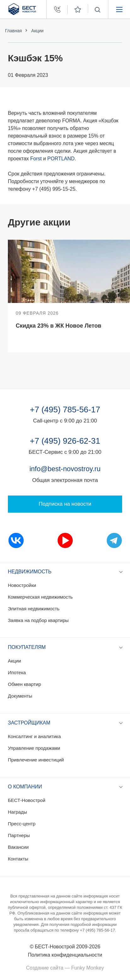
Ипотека (17, 672)
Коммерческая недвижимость (40, 597)
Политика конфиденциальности (65, 955)
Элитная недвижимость (34, 609)
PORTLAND (61, 159)
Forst (36, 159)
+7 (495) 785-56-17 (65, 410)
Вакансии (18, 847)
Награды (17, 812)
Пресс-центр (22, 824)
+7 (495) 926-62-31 (65, 441)
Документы (20, 696)
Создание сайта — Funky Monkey (65, 968)
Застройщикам (29, 723)
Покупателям (27, 647)
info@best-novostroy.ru (65, 469)
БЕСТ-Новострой (27, 800)
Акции (37, 31)
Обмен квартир (24, 684)
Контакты (18, 859)
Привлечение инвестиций (36, 760)
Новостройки (22, 585)
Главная (13, 31)
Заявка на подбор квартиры (38, 620)
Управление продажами (34, 748)
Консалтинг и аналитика (34, 736)
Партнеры (19, 835)
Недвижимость (30, 572)
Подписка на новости (65, 504)
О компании (25, 787)
